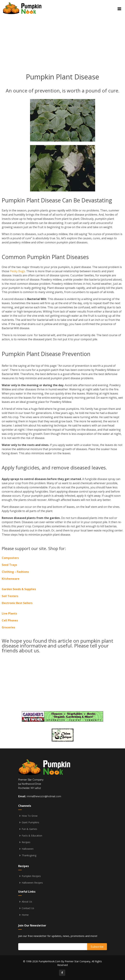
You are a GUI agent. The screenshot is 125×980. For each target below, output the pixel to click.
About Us (27, 902)
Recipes (26, 842)
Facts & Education (32, 836)
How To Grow (30, 816)
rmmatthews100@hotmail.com (44, 796)
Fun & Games (29, 829)
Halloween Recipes (32, 883)
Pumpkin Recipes (31, 876)
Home (25, 915)
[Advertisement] (72, 40)
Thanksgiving (29, 855)
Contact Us (28, 908)
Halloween (28, 849)
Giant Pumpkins (30, 822)
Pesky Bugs (17, 271)
